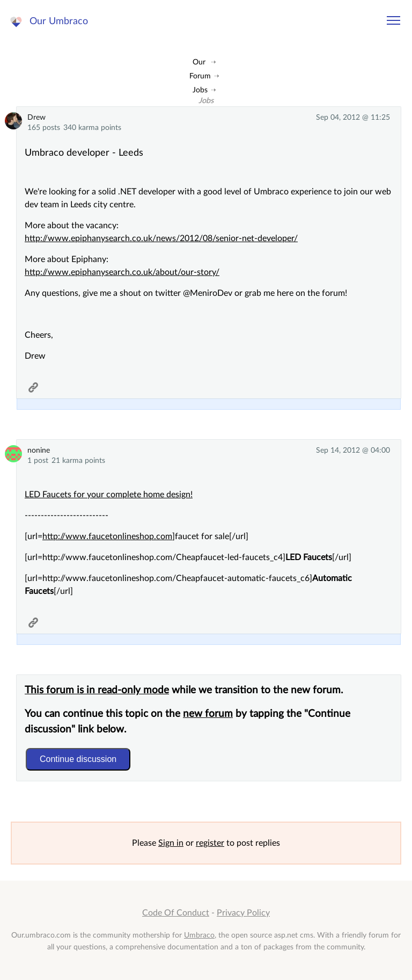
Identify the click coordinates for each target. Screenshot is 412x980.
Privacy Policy (243, 913)
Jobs (200, 90)
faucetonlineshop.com (130, 536)
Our (199, 62)
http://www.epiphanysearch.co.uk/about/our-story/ (122, 272)
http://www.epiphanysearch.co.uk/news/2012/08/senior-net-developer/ (161, 238)
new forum (208, 714)
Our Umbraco (59, 21)
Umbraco (199, 935)
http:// (54, 536)
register (210, 843)
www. (77, 536)
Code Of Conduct (176, 913)
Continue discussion (78, 759)
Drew (36, 117)
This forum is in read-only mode (97, 690)
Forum (200, 76)
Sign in (171, 843)
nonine (39, 450)
